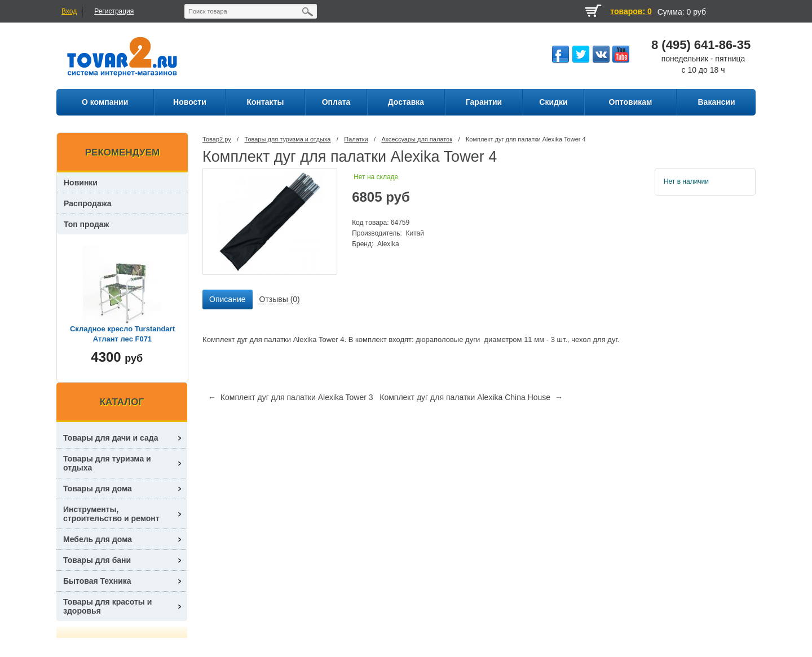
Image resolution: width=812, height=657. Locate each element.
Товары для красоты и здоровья (107, 606)
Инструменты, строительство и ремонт (111, 514)
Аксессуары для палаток (417, 139)
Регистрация (114, 11)
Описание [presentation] (227, 299)
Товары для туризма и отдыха (288, 139)
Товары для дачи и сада (111, 438)
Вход (69, 11)
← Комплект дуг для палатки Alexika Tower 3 (291, 397)
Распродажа (88, 203)
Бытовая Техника (97, 581)
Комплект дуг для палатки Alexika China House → (471, 397)
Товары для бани (97, 560)
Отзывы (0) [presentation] (280, 299)
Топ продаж (87, 224)
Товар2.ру (217, 139)
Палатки (356, 139)
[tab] (227, 300)
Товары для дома (98, 489)
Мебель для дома (98, 539)
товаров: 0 (631, 11)
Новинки (81, 183)
